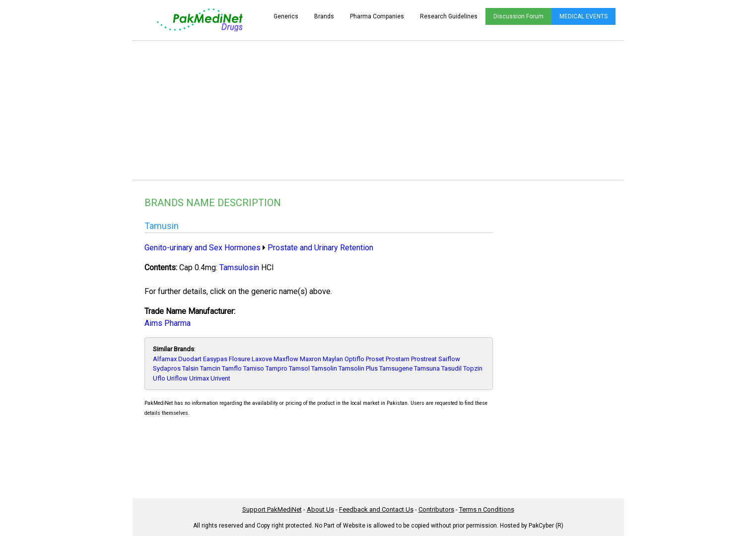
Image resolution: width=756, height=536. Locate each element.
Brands (324, 16)
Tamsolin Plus (358, 368)
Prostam (398, 359)
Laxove (262, 359)
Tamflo (232, 368)
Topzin (473, 368)
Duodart (190, 359)
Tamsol (299, 368)
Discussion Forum (518, 16)
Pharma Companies (377, 16)
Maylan (333, 359)
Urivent (220, 378)
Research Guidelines (449, 16)
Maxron (310, 359)
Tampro (276, 368)
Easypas (215, 359)
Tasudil (451, 368)
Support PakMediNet (272, 509)
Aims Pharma (168, 323)
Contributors (436, 509)
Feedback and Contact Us (376, 509)
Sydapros (167, 368)
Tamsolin (324, 368)
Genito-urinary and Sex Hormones (203, 248)
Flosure (240, 359)
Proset (375, 359)
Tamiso (254, 368)
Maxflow (286, 359)
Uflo (159, 378)
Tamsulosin (239, 268)
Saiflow (449, 359)
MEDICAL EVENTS (584, 16)
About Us (320, 509)
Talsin (190, 368)
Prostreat (424, 359)
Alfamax (165, 359)
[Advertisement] (378, 110)
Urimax (199, 378)
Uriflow (177, 378)
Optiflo (354, 359)
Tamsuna (427, 368)
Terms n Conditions (487, 509)
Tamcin (210, 368)
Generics (286, 16)
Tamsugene (396, 368)
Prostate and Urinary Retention (320, 248)
